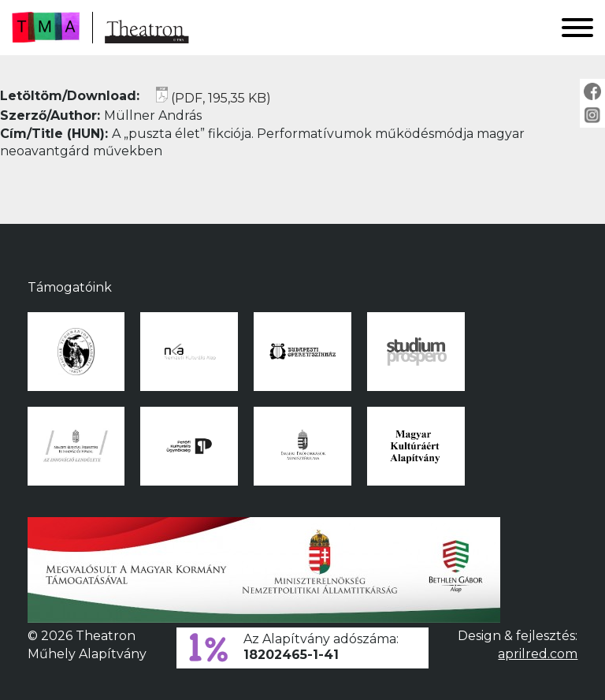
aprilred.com (538, 654)
